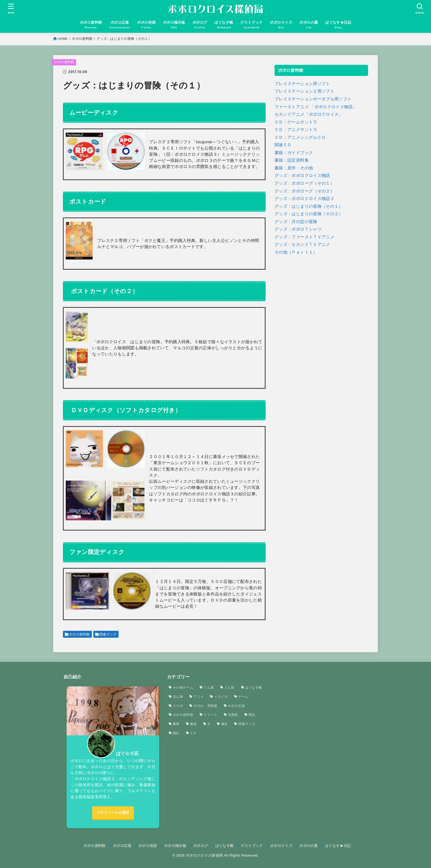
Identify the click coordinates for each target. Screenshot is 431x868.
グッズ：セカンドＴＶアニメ (302, 244)
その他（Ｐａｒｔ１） (296, 252)
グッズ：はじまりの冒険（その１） (309, 206)
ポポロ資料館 (82, 39)
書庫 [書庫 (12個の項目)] (176, 724)
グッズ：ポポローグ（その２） (304, 191)
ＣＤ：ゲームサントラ (296, 122)
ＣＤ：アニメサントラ (296, 130)
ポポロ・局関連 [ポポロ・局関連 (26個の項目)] (205, 706)
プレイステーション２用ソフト (304, 91)
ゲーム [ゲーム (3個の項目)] (243, 697)
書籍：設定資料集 (292, 160)
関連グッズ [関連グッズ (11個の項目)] (247, 724)
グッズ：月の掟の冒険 (296, 222)
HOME (63, 39)
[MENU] (11, 8)
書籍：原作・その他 (294, 168)
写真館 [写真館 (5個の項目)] (233, 715)
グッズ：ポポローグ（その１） (304, 183)
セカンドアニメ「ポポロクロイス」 (309, 114)
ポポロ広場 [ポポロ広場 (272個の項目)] (236, 706)
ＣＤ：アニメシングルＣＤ (300, 137)
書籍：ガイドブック (294, 153)
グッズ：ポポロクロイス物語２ (304, 199)
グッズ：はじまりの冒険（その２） (309, 214)
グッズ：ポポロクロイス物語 (302, 175)
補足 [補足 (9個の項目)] (225, 724)
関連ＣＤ (283, 145)
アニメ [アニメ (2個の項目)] (198, 697)
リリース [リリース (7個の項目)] (210, 715)
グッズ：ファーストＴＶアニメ (304, 237)
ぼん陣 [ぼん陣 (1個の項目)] (178, 697)
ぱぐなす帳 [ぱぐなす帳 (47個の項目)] (254, 688)
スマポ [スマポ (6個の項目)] (178, 706)
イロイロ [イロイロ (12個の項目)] (221, 697)
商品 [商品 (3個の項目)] (252, 715)
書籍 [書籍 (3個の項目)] (193, 724)
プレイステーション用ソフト (302, 84)
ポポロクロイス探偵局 (204, 855)
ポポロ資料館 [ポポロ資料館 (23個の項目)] (183, 715)
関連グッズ (108, 634)
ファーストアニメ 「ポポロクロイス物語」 (316, 107)
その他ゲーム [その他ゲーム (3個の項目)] (183, 688)
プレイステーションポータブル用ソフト (313, 99)
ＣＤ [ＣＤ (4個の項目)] (193, 733)
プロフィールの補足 (113, 813)
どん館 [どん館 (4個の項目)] (230, 688)
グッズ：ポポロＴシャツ (298, 229)
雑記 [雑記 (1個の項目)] (176, 733)
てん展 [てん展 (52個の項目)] (209, 688)
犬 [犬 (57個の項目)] (209, 724)
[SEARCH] (420, 8)
